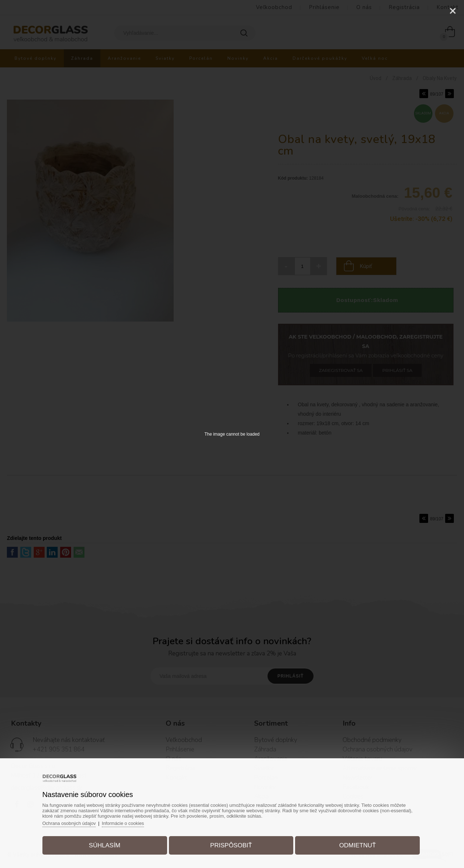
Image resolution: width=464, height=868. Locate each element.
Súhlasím (107, 844)
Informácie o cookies (129, 822)
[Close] (453, 11)
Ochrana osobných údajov (74, 822)
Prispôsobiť (231, 844)
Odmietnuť (355, 844)
